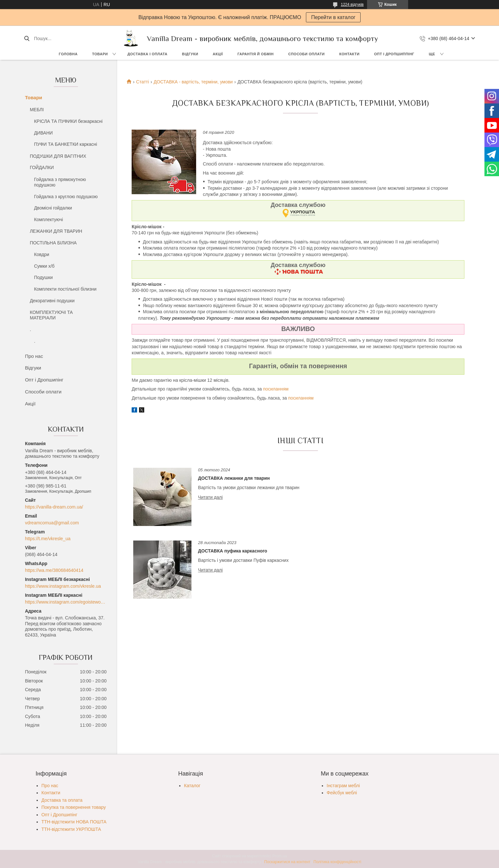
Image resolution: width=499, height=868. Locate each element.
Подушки (43, 277)
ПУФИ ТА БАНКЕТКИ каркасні (65, 144)
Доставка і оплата (147, 54)
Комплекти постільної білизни (65, 289)
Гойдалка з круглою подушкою (66, 197)
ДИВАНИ (43, 133)
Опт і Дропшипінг (44, 380)
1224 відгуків (352, 5)
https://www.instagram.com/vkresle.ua (63, 586)
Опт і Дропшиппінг (394, 54)
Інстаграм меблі (343, 786)
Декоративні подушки (52, 301)
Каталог (192, 786)
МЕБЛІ (37, 110)
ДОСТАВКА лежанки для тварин (234, 478)
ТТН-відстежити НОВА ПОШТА (74, 822)
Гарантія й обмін (255, 54)
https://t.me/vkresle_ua (48, 539)
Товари (100, 54)
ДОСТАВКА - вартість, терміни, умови (193, 82)
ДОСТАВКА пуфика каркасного (233, 551)
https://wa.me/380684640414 (54, 570)
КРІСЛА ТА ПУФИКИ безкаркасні (68, 121)
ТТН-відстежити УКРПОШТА (71, 829)
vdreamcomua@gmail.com (52, 523)
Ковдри (42, 254)
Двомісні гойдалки (53, 208)
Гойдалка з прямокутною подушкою (60, 182)
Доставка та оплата (62, 800)
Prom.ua (280, 856)
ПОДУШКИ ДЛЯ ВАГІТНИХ (58, 156)
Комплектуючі (49, 220)
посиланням (276, 389)
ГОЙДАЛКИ (42, 167)
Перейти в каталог (333, 17)
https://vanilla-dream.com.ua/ (54, 507)
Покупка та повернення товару (74, 807)
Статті (143, 82)
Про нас (34, 356)
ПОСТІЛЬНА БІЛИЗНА (53, 243)
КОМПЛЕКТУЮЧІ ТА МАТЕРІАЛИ (51, 315)
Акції (218, 54)
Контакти (349, 54)
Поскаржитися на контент (287, 862)
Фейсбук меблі (342, 793)
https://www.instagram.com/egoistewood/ (66, 602)
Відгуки (190, 54)
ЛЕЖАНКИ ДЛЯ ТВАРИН (56, 231)
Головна (68, 54)
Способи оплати (306, 54)
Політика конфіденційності (337, 862)
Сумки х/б (44, 266)
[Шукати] (27, 38)
